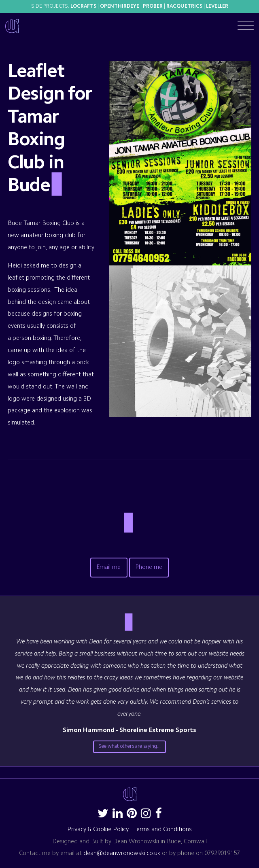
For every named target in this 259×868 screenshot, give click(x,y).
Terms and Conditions (162, 830)
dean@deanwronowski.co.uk (122, 854)
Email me (109, 567)
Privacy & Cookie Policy (98, 830)
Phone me (149, 567)
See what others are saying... (129, 746)
